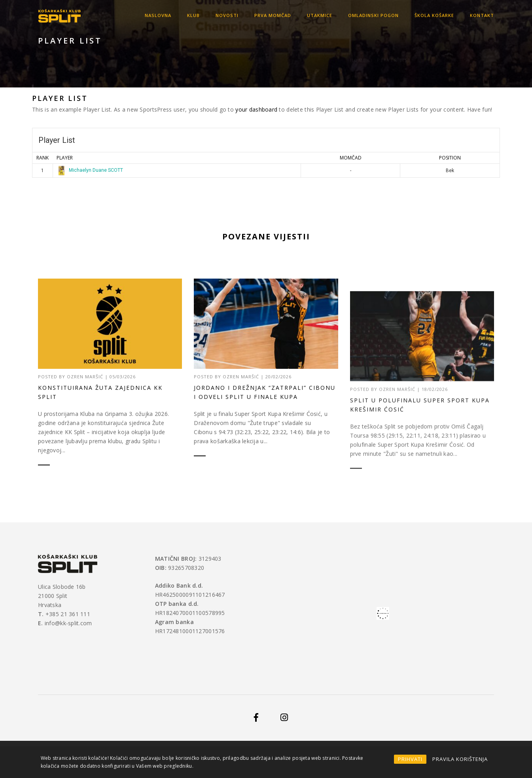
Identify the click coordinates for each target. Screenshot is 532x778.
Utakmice (320, 15)
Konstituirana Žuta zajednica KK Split (100, 402)
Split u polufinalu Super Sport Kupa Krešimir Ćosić (420, 507)
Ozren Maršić (85, 386)
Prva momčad (273, 15)
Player (65, 158)
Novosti (227, 15)
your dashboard (256, 109)
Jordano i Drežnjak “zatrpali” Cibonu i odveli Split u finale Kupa (265, 463)
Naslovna (158, 15)
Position (450, 158)
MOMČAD (351, 158)
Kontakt (482, 15)
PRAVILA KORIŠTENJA (460, 759)
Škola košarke (434, 15)
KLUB (193, 15)
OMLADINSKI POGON (373, 15)
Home (358, 51)
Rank (43, 158)
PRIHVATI (410, 759)
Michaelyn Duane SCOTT (90, 170)
